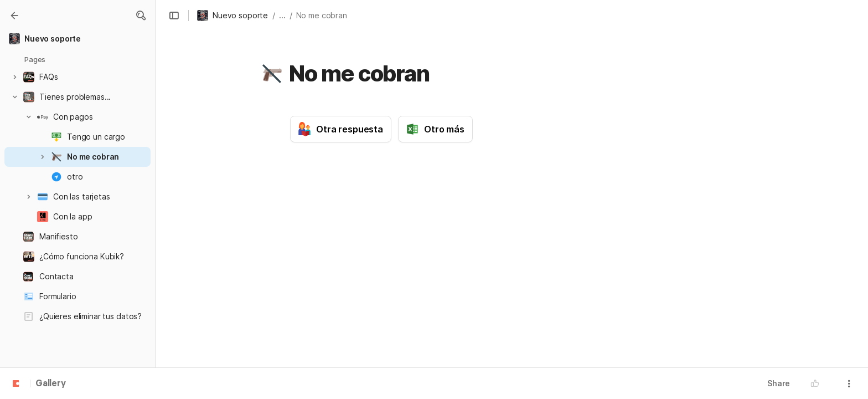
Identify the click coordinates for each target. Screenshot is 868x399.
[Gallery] (14, 16)
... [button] (282, 15)
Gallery (51, 384)
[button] (141, 16)
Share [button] (779, 383)
